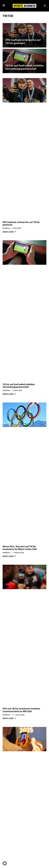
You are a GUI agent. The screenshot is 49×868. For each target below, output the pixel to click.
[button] (45, 6)
